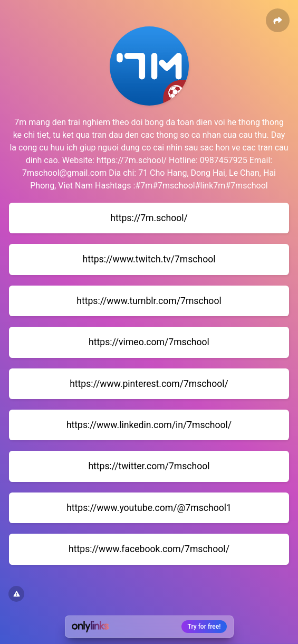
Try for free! (204, 627)
